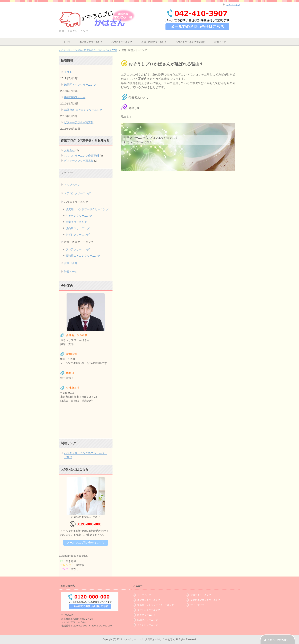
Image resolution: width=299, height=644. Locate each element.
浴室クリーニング (76, 222)
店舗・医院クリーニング (154, 42)
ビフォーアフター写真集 (79, 122)
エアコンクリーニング (91, 42)
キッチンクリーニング (79, 216)
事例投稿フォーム (75, 97)
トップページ (72, 185)
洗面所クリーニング (78, 228)
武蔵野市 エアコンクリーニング (83, 110)
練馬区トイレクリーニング (80, 85)
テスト (68, 72)
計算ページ (220, 42)
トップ (67, 42)
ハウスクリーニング (122, 42)
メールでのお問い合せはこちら (86, 543)
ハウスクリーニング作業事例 (190, 42)
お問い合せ (71, 263)
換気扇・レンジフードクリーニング (87, 209)
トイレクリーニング (78, 234)
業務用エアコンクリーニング (83, 256)
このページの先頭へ (278, 640)
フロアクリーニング (78, 249)
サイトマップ (197, 605)
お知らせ (69, 150)
